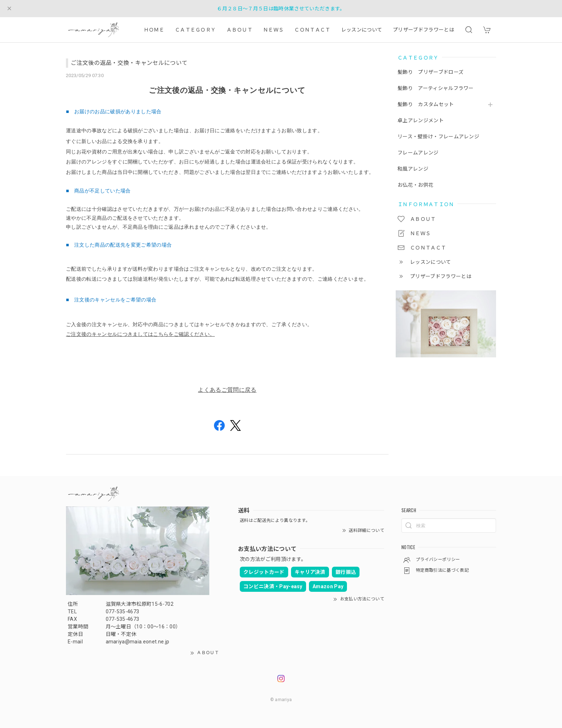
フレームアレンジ (418, 153)
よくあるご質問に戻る (227, 390)
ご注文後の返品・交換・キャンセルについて (129, 63)
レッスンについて (362, 30)
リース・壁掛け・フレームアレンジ (438, 137)
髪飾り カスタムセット (426, 104)
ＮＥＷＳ (273, 30)
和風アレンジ (413, 169)
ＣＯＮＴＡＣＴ (312, 30)
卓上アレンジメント (421, 120)
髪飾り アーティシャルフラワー (436, 88)
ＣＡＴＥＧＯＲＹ (196, 30)
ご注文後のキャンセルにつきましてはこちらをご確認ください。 (140, 334)
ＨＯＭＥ (154, 30)
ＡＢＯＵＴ (239, 30)
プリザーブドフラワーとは (423, 30)
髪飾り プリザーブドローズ (433, 72)
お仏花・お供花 (415, 185)
